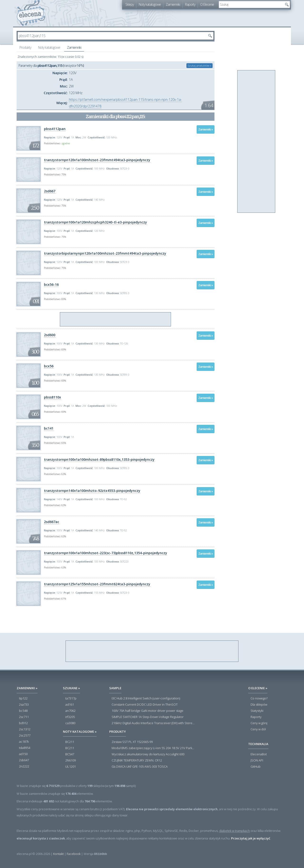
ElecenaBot (259, 754)
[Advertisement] (116, 320)
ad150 (23, 754)
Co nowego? (259, 698)
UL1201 (71, 767)
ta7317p (71, 698)
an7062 (70, 711)
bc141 (49, 428)
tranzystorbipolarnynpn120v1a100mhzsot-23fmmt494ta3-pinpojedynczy (105, 253)
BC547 (70, 754)
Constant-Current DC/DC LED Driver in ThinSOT (145, 705)
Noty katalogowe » (80, 732)
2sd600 (50, 335)
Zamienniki (173, 4)
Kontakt (58, 854)
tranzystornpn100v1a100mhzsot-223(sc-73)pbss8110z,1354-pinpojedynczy (106, 553)
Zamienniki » (206, 129)
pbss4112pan (55, 129)
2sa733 (24, 705)
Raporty (190, 4)
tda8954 (25, 748)
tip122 (23, 698)
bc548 (23, 711)
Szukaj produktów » (199, 65)
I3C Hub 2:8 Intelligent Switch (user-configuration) (146, 698)
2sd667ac (52, 522)
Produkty (25, 47)
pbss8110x (52, 397)
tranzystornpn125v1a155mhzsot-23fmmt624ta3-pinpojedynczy (97, 584)
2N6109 (71, 761)
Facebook (74, 854)
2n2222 (24, 766)
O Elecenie (207, 4)
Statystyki (257, 711)
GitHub (256, 767)
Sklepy (130, 4)
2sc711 (24, 717)
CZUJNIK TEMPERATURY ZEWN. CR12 (137, 761)
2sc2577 (25, 736)
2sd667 (50, 191)
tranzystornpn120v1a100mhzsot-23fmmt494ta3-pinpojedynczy (97, 160)
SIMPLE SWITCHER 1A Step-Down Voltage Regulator (148, 717)
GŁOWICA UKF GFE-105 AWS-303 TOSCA (140, 767)
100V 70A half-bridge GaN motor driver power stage (147, 711)
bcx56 (49, 366)
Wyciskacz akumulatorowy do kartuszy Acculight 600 (148, 754)
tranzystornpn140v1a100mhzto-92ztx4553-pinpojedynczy (92, 491)
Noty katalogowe (150, 4)
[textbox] (251, 5)
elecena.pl (31, 13)
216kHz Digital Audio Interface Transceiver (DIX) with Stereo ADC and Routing (153, 723)
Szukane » (71, 688)
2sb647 (24, 760)
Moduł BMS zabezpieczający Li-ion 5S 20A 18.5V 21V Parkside (153, 748)
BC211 (70, 742)
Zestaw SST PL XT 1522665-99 (132, 742)
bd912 (23, 723)
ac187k (24, 742)
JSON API (257, 761)
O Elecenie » (258, 688)
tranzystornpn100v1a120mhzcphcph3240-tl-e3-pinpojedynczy (95, 222)
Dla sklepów (259, 705)
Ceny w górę (259, 723)
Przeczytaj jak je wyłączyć (251, 838)
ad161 (70, 705)
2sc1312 (25, 729)
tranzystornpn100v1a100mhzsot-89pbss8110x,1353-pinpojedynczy (99, 459)
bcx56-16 (51, 284)
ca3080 (70, 723)
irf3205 (70, 717)
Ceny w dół (258, 729)
